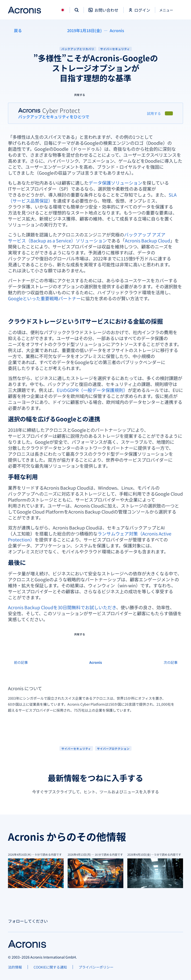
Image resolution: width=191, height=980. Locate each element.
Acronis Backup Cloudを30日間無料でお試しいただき (62, 607)
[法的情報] (15, 967)
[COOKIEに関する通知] (50, 967)
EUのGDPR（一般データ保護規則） (92, 390)
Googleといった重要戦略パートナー (44, 298)
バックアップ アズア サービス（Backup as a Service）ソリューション (87, 237)
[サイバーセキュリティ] (76, 748)
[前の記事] (18, 662)
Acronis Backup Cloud (147, 240)
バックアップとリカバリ (78, 49)
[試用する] (154, 113)
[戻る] (15, 30)
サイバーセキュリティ (115, 49)
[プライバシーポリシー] (96, 967)
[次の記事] (173, 662)
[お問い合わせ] (103, 13)
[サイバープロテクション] (113, 748)
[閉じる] (169, 10)
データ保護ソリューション (115, 183)
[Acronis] (117, 30)
